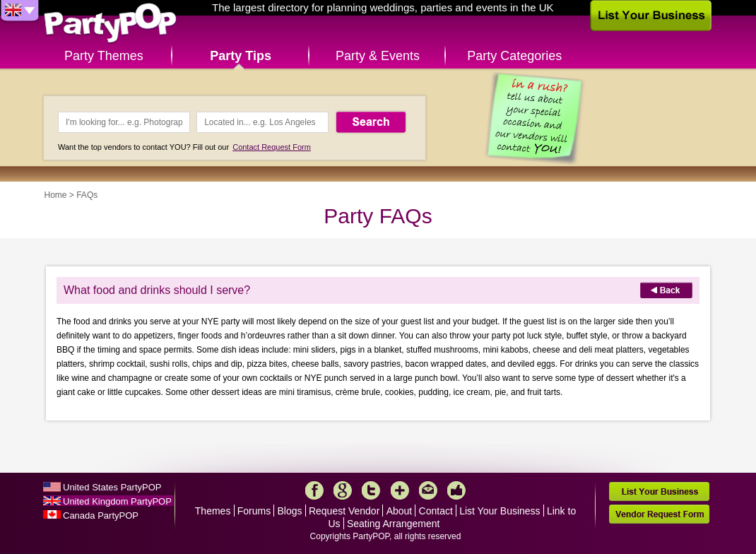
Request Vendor (344, 511)
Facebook (314, 490)
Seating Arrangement (394, 524)
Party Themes (104, 56)
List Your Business (500, 511)
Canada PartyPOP (101, 515)
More (400, 490)
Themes (213, 511)
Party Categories (514, 56)
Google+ (343, 490)
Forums (254, 511)
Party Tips (241, 56)
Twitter (371, 490)
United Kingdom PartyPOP (117, 501)
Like (456, 490)
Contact (436, 511)
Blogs (290, 511)
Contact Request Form (272, 147)
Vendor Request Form (659, 514)
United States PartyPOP (112, 487)
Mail (428, 490)
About (400, 511)
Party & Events (378, 56)
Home (56, 195)
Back (666, 290)
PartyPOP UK (110, 24)
